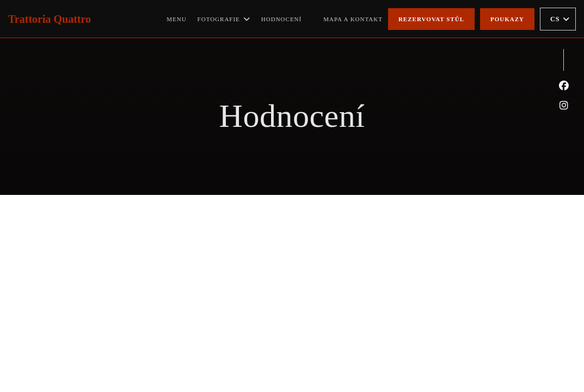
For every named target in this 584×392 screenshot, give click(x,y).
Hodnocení (281, 19)
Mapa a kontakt (353, 19)
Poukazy (507, 19)
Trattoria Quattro (50, 19)
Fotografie (224, 19)
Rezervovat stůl (431, 19)
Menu (176, 19)
